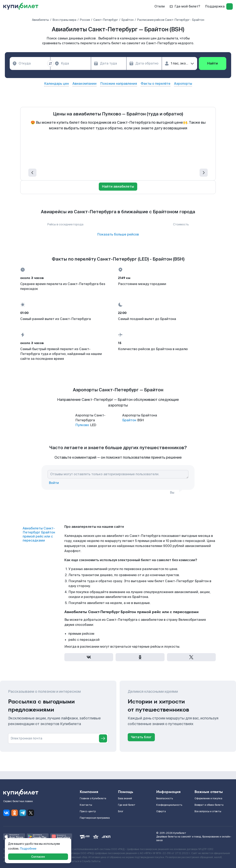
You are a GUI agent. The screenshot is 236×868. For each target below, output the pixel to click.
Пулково (82, 425)
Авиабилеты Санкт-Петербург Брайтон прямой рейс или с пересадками (39, 534)
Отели (160, 6)
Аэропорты (183, 84)
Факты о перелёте (156, 84)
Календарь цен (56, 84)
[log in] (230, 6)
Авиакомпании (85, 84)
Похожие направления (119, 84)
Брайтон (129, 420)
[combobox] (30, 63)
